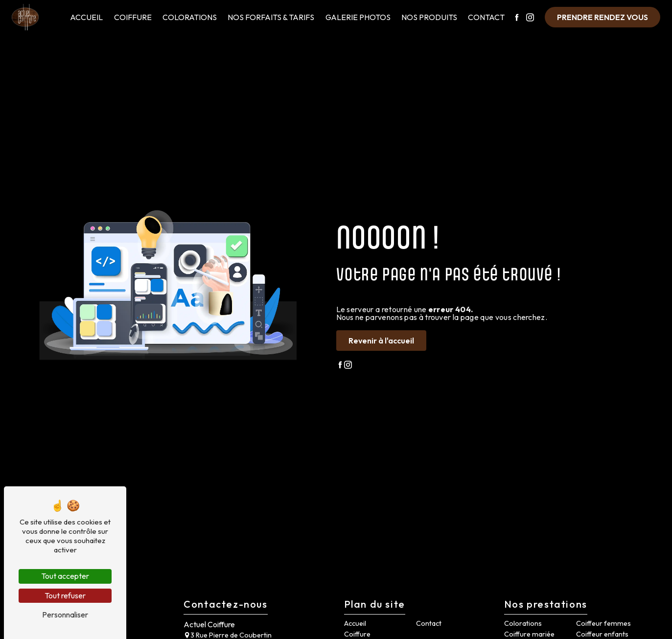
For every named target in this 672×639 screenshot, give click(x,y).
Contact (486, 17)
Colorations (190, 17)
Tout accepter (65, 576)
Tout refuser (65, 595)
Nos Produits (429, 17)
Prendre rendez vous (602, 17)
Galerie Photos (358, 17)
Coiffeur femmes (603, 623)
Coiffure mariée (529, 634)
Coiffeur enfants (602, 634)
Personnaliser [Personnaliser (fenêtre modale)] (65, 615)
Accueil (86, 17)
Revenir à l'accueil (381, 341)
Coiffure (133, 17)
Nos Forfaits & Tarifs (271, 17)
